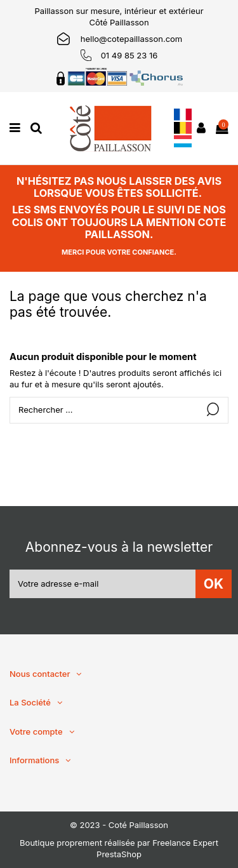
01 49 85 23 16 (129, 55)
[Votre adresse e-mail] (102, 584)
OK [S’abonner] (214, 584)
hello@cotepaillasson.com (132, 39)
